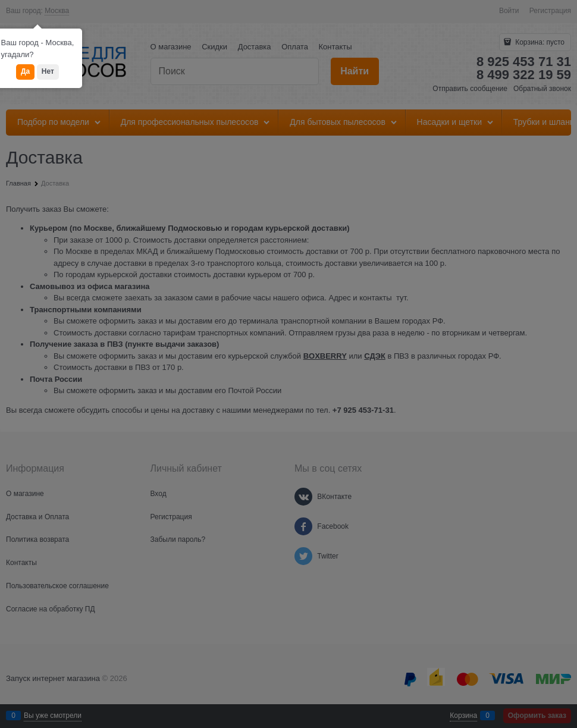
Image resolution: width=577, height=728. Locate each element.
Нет (48, 71)
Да (25, 71)
